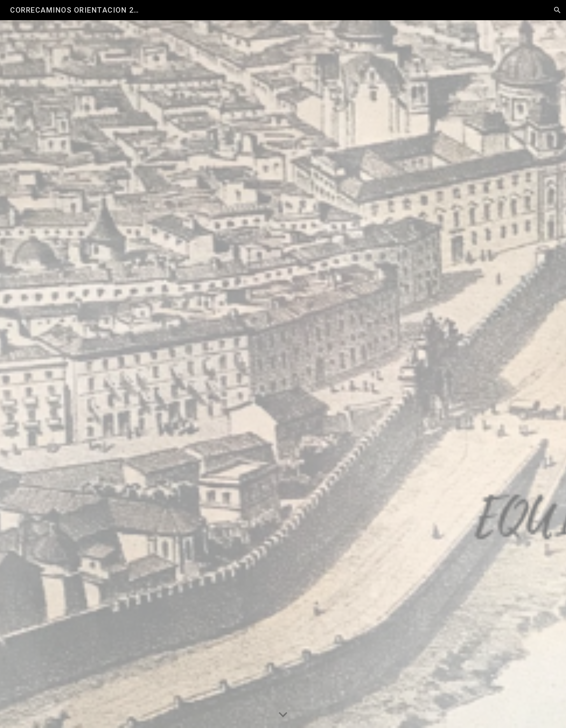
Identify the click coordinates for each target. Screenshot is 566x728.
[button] (557, 10)
